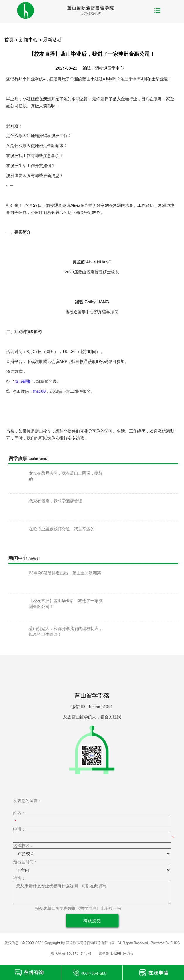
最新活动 (52, 39)
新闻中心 (28, 39)
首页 (9, 39)
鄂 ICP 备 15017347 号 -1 (71, 953)
